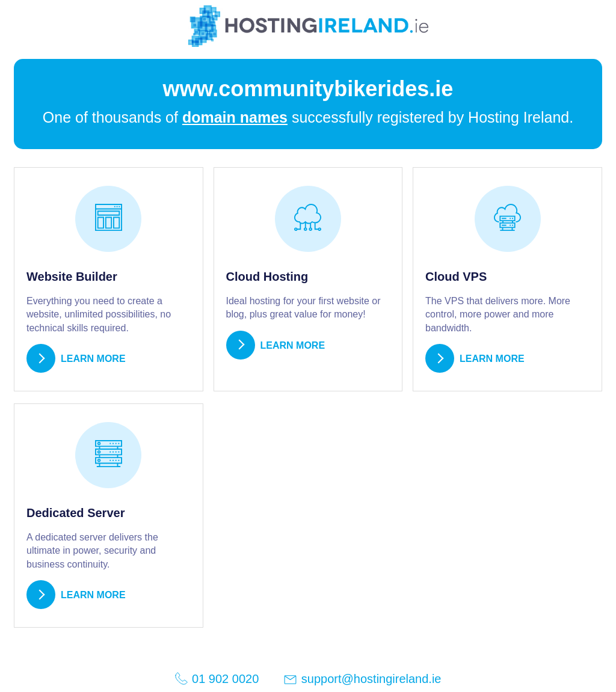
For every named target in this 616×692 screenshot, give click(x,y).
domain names (235, 117)
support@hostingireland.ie (362, 680)
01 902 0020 (217, 678)
